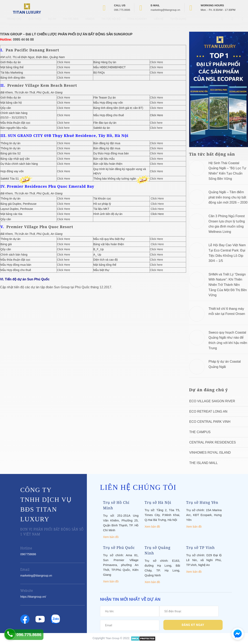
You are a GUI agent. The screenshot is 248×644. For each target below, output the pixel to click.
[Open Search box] (243, 22)
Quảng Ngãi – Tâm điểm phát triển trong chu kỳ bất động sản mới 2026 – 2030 (228, 197)
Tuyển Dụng (178, 22)
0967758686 (28, 554)
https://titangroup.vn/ (33, 597)
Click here (63, 123)
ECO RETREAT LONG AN (208, 411)
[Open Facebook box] (223, 22)
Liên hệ (159, 22)
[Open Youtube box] (233, 22)
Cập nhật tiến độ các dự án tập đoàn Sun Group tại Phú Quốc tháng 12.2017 (56, 287)
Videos (90, 22)
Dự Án (52, 22)
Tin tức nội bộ (111, 22)
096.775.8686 (122, 10)
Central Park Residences (213, 442)
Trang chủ (14, 22)
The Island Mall (204, 463)
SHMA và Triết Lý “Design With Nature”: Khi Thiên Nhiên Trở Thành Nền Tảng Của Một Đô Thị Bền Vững (228, 285)
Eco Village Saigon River (212, 401)
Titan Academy (137, 22)
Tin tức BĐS (71, 22)
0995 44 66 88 (23, 40)
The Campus (200, 432)
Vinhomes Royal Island (210, 453)
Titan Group (112, 638)
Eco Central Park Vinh (210, 422)
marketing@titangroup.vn (165, 10)
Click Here (64, 62)
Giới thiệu (35, 22)
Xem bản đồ (111, 537)
